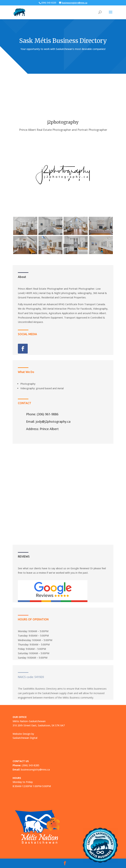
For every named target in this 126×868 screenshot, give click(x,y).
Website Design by (23, 734)
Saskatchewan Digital (25, 738)
